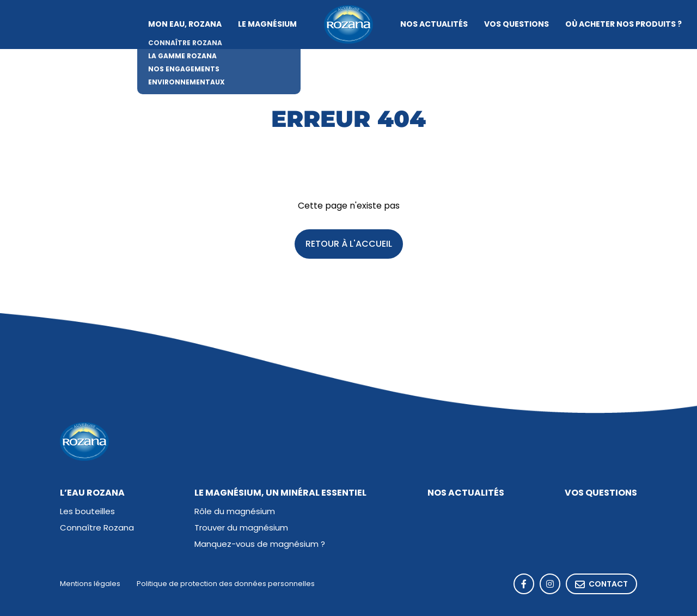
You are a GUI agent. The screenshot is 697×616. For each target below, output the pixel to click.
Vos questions (516, 25)
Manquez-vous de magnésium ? (260, 545)
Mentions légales (90, 584)
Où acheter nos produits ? (623, 25)
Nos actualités (434, 25)
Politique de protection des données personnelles (226, 584)
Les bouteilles (87, 512)
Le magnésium (267, 25)
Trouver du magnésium (241, 529)
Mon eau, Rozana (185, 25)
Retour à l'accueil (349, 245)
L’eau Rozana (92, 493)
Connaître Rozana (97, 529)
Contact (602, 585)
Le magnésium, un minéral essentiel (280, 493)
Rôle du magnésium (235, 512)
